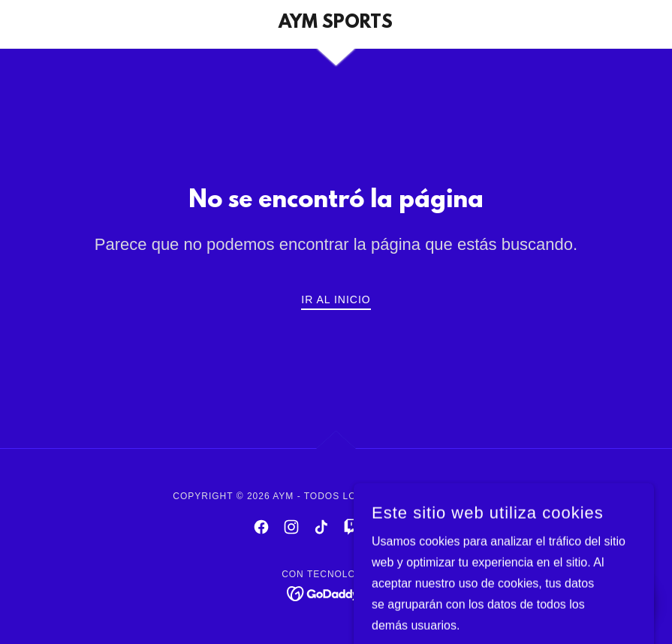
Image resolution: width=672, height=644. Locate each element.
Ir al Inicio (336, 299)
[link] (336, 24)
